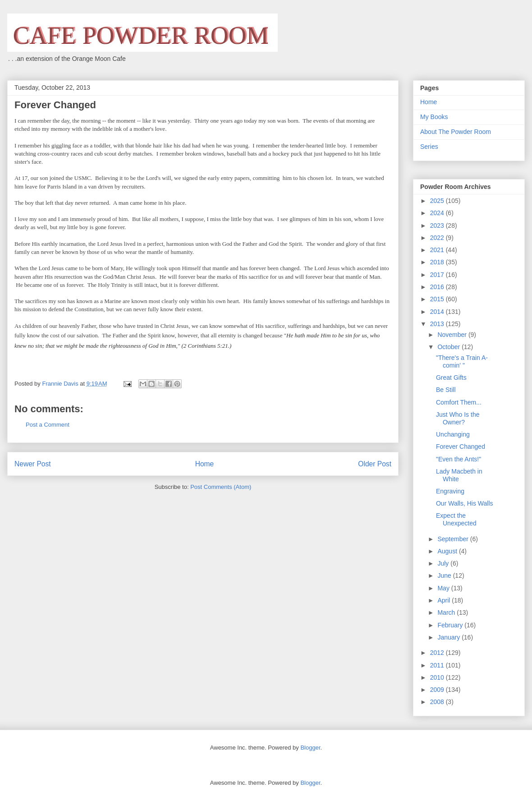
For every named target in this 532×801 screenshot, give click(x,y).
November (453, 335)
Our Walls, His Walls (465, 503)
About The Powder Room (456, 132)
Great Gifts (451, 377)
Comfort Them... (459, 402)
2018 (438, 262)
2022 (438, 238)
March (447, 612)
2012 (438, 653)
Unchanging (453, 434)
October (449, 347)
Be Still (446, 390)
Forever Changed (461, 447)
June (445, 575)
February (451, 625)
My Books (434, 117)
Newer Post (33, 464)
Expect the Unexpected (456, 519)
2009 (438, 690)
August (448, 551)
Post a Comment (48, 425)
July (444, 563)
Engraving (450, 491)
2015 (438, 299)
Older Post (375, 464)
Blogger (310, 748)
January (449, 637)
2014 (438, 312)
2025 (438, 201)
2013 (438, 324)
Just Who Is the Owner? (458, 418)
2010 (438, 677)
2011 (438, 665)
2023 (438, 226)
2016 (438, 287)
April (445, 600)
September (454, 539)
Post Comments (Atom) (221, 487)
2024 (438, 213)
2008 (438, 702)
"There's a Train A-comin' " (462, 361)
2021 (438, 250)
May (444, 588)
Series (429, 147)
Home (205, 464)
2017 (438, 275)
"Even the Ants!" (459, 459)
